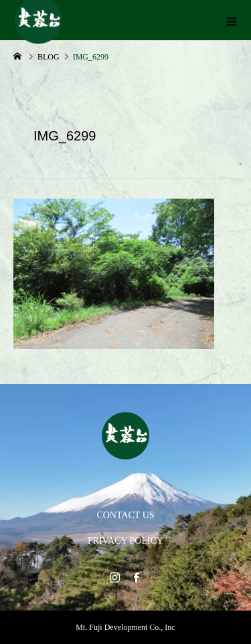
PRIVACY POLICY (125, 541)
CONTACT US (125, 515)
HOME (125, 490)
